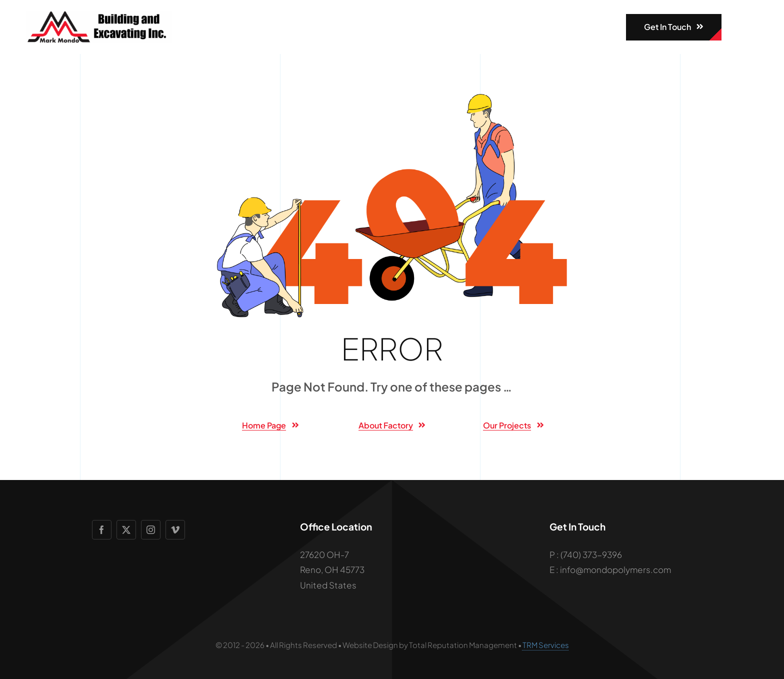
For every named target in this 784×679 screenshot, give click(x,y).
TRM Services (546, 645)
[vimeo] (175, 530)
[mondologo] (99, 15)
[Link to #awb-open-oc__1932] (738, 27)
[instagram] (151, 530)
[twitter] (126, 530)
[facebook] (102, 530)
